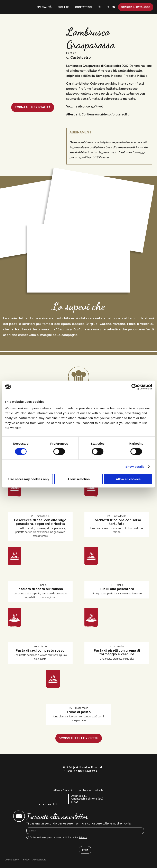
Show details (135, 467)
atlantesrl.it (48, 804)
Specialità (44, 7)
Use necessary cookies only (29, 479)
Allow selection (78, 479)
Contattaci (83, 7)
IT (108, 7)
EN (113, 7)
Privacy (83, 837)
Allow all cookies (128, 479)
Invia (85, 850)
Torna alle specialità (33, 107)
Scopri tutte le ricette (78, 738)
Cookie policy (12, 860)
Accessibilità (39, 860)
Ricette (63, 7)
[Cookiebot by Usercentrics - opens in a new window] (134, 387)
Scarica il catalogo (136, 7)
